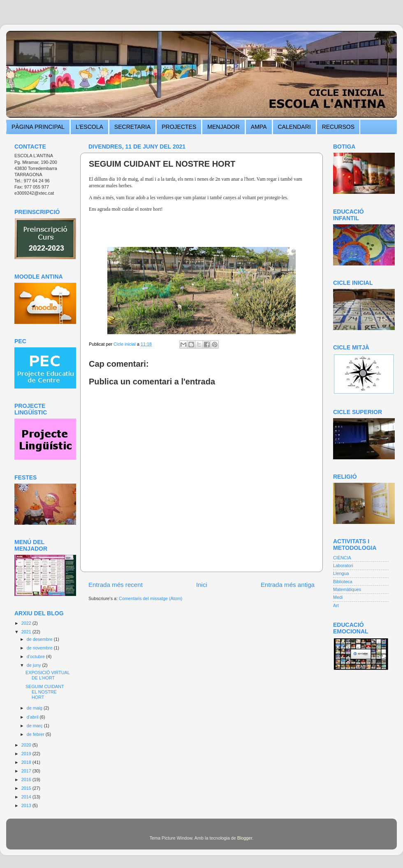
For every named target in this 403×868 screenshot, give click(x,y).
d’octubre (36, 656)
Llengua (341, 573)
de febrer (36, 734)
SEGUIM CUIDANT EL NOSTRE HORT (45, 692)
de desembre (40, 639)
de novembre (40, 648)
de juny (35, 665)
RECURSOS (338, 127)
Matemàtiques (347, 589)
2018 (27, 762)
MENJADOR (224, 127)
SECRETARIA (132, 127)
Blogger (245, 838)
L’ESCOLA (89, 127)
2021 (27, 632)
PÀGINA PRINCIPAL (38, 127)
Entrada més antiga (288, 585)
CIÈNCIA (342, 558)
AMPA (259, 127)
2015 (27, 788)
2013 (27, 805)
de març (35, 726)
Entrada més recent (116, 585)
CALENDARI (294, 127)
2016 (27, 780)
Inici (202, 585)
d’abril (33, 717)
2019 (27, 754)
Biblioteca (343, 582)
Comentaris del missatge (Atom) (151, 598)
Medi (338, 597)
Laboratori (343, 565)
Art (336, 605)
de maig (35, 708)
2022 (27, 623)
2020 (27, 745)
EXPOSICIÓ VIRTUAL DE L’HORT (47, 675)
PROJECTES (179, 127)
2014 (27, 797)
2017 (27, 771)
